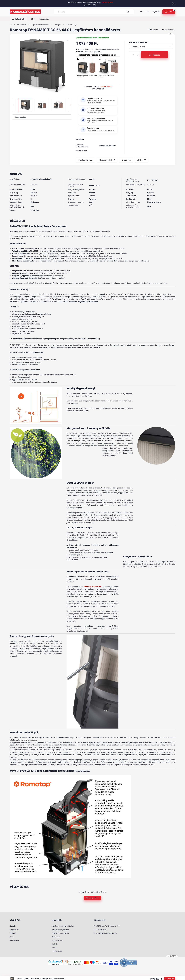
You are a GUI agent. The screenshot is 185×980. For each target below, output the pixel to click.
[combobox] (94, 12)
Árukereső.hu (56, 964)
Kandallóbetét (22, 25)
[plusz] (138, 54)
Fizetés (54, 948)
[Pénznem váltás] (146, 12)
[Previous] (14, 105)
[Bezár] (174, 4)
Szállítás (55, 944)
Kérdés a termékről (105, 160)
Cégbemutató (44, 19)
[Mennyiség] (133, 55)
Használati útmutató (107, 146)
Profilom (13, 933)
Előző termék (153, 30)
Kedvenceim (14, 940)
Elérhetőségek (57, 951)
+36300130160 (107, 2)
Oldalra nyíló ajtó (72, 25)
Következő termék (168, 30)
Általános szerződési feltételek (63, 926)
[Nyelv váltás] (141, 12)
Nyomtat (125, 160)
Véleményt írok (91, 898)
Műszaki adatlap (20, 117)
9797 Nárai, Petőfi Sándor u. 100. (108, 926)
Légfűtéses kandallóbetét (40, 25)
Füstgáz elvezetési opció (139, 42)
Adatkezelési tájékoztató (61, 930)
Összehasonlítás (84, 160)
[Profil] (156, 12)
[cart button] (169, 12)
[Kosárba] (155, 55)
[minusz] (138, 55)
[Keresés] (128, 12)
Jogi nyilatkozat (57, 940)
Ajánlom (140, 160)
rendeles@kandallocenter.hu (107, 933)
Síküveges (57, 25)
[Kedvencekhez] (170, 34)
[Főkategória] (11, 25)
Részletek (79, 140)
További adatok (81, 151)
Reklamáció (56, 937)
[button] (18, 19)
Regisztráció (14, 930)
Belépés (13, 926)
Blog (33, 19)
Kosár (12, 937)
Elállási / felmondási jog (60, 933)
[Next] (70, 105)
